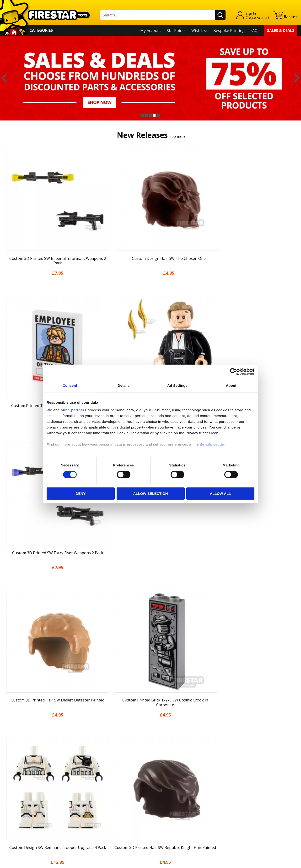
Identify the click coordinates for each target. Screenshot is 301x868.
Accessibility (14, 814)
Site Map (12, 828)
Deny (81, 494)
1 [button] (143, 115)
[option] (150, 78)
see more (178, 136)
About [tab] (231, 385)
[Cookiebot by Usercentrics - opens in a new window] (234, 372)
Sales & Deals (281, 31)
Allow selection (151, 494)
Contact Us (87, 759)
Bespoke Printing (229, 31)
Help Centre (88, 767)
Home (9, 759)
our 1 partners (74, 410)
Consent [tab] (70, 385)
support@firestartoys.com (101, 783)
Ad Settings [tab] (177, 385)
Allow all (220, 494)
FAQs (255, 31)
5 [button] (158, 115)
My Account (151, 31)
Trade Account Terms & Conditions (108, 810)
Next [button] (297, 78)
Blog (8, 787)
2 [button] (147, 115)
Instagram (187, 778)
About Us (12, 773)
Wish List (199, 31)
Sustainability (16, 821)
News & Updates (19, 780)
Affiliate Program (92, 818)
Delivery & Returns (21, 794)
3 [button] (150, 115)
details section (213, 444)
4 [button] (154, 115)
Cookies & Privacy (20, 807)
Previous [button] (4, 78)
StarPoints (176, 31)
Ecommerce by (279, 863)
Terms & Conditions (22, 800)
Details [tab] (124, 385)
